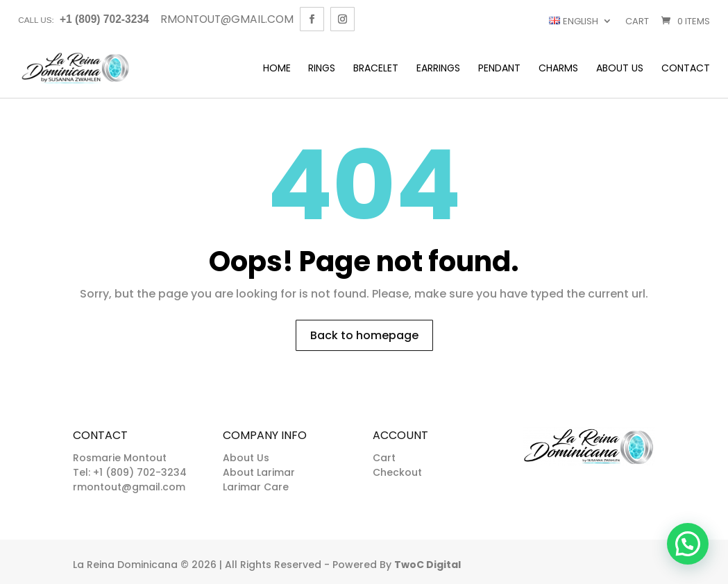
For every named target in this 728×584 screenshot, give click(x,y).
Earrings (438, 69)
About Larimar (259, 472)
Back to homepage (364, 335)
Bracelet (376, 69)
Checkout (397, 472)
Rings (322, 69)
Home (277, 69)
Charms (558, 69)
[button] (688, 544)
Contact (686, 69)
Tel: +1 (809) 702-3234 (130, 472)
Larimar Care (256, 487)
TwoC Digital (428, 565)
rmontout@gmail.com (129, 487)
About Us (620, 69)
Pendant (499, 69)
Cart (637, 21)
